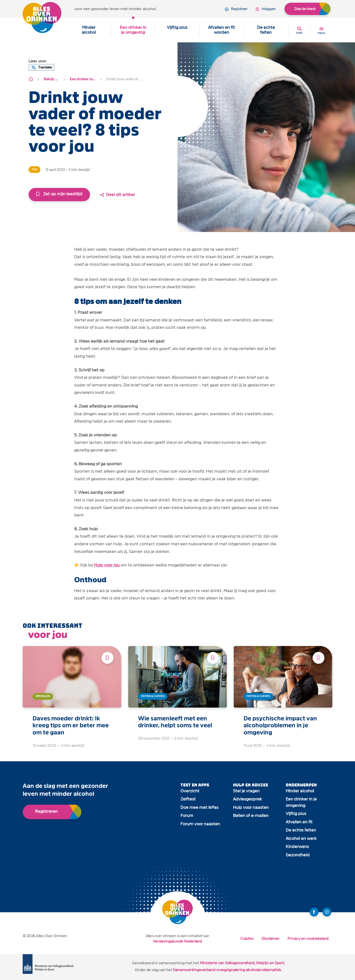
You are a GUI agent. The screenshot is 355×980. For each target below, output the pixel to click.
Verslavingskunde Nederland (177, 941)
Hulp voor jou (107, 565)
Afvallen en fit (299, 822)
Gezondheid (298, 855)
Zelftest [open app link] (188, 799)
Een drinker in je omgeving (133, 30)
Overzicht (190, 791)
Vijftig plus (177, 27)
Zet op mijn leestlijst (59, 194)
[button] (38, 61)
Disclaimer (271, 938)
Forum (187, 816)
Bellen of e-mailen (251, 816)
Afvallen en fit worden (222, 30)
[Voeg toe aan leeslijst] (107, 658)
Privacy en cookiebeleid (308, 938)
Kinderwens (297, 847)
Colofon (247, 938)
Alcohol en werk (301, 839)
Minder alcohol (89, 30)
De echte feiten (266, 30)
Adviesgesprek (247, 799)
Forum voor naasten (200, 824)
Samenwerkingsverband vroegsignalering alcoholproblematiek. (227, 970)
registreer (236, 9)
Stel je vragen (246, 791)
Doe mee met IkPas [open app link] (199, 807)
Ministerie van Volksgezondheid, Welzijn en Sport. (242, 963)
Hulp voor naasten (251, 807)
